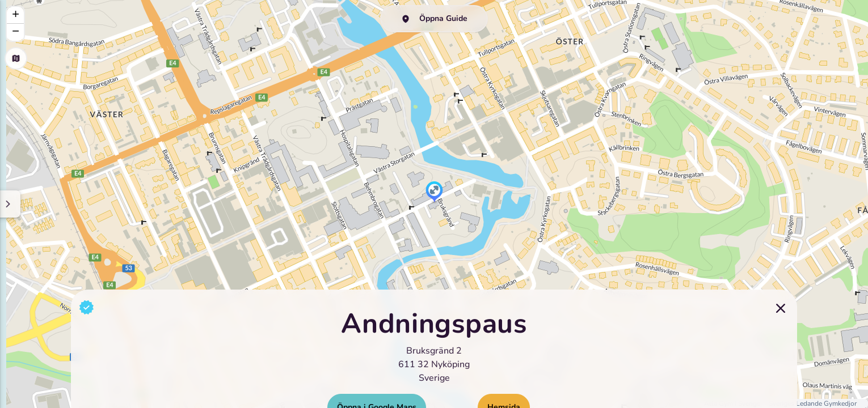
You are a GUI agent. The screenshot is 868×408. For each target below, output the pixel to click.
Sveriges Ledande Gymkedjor (813, 403)
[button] (434, 193)
